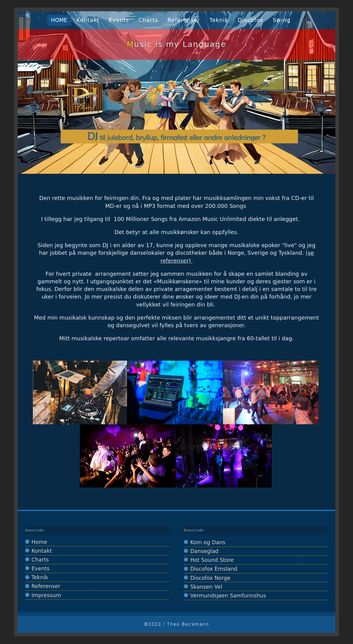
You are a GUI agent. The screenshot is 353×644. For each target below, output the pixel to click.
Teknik (219, 20)
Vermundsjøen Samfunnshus (228, 596)
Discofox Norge (210, 578)
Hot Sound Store (212, 560)
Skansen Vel (206, 587)
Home (59, 20)
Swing (282, 20)
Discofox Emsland (214, 569)
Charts (148, 20)
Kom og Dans (208, 542)
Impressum (46, 595)
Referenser (184, 20)
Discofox (251, 20)
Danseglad (204, 551)
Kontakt (88, 20)
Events (119, 20)
